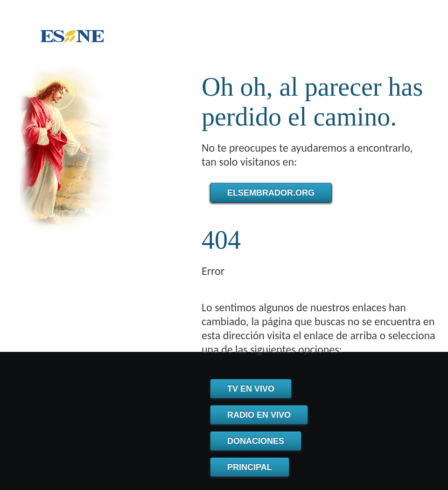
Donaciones (256, 441)
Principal (250, 467)
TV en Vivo (251, 389)
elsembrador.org (271, 193)
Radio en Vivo (259, 415)
